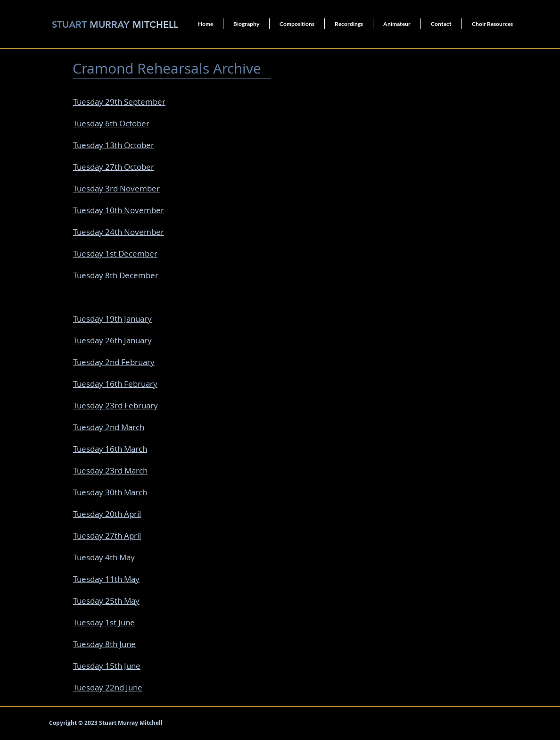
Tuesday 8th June (104, 644)
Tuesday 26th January (112, 340)
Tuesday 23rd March (110, 470)
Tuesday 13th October (114, 145)
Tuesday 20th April (107, 514)
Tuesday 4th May (104, 557)
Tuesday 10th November (119, 210)
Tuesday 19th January (112, 319)
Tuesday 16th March (110, 449)
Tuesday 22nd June (108, 687)
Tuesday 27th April (107, 536)
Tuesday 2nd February (114, 362)
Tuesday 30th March (110, 492)
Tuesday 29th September (119, 102)
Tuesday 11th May (106, 579)
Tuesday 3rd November (116, 188)
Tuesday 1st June (104, 622)
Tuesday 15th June (107, 666)
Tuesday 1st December (115, 254)
